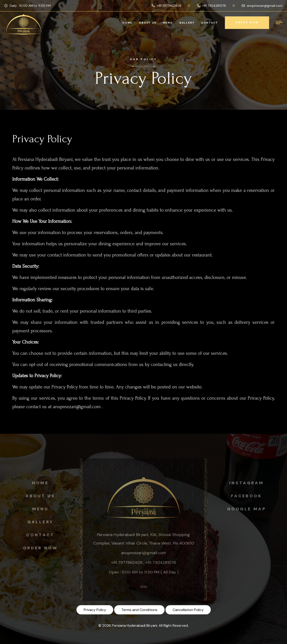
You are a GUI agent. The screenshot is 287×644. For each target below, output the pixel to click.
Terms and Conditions (139, 610)
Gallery (187, 23)
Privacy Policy (95, 610)
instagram (248, 483)
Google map (248, 509)
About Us (148, 23)
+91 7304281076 (212, 6)
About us (39, 496)
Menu (168, 23)
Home (127, 23)
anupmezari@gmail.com (262, 6)
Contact (210, 23)
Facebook (248, 496)
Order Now (39, 548)
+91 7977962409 (167, 6)
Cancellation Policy (188, 610)
